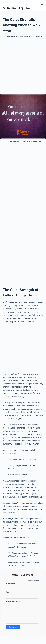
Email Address (13, 584)
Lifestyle (39, 37)
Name (8, 592)
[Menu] (42, 5)
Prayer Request (13, 601)
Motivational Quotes (17, 8)
